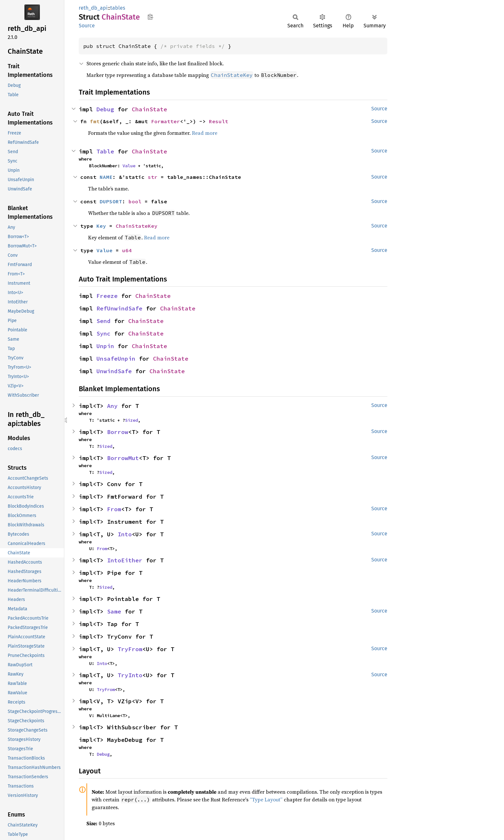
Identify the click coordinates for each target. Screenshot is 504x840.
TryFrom (130, 649)
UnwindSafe (114, 371)
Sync (104, 333)
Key (101, 226)
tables (118, 8)
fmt (95, 121)
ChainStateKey (137, 226)
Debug (105, 109)
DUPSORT (111, 201)
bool (135, 201)
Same (114, 611)
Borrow (118, 432)
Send (104, 321)
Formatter (166, 121)
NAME (106, 177)
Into (125, 534)
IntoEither (125, 560)
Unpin (105, 346)
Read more (205, 133)
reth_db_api (93, 8)
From (114, 509)
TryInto (130, 675)
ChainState (149, 109)
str (153, 177)
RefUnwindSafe (119, 308)
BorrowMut (123, 458)
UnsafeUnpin (116, 359)
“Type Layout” (266, 799)
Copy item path (150, 17)
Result (219, 121)
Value (129, 166)
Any (112, 406)
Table (105, 151)
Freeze (107, 296)
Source (87, 26)
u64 (127, 250)
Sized (131, 420)
